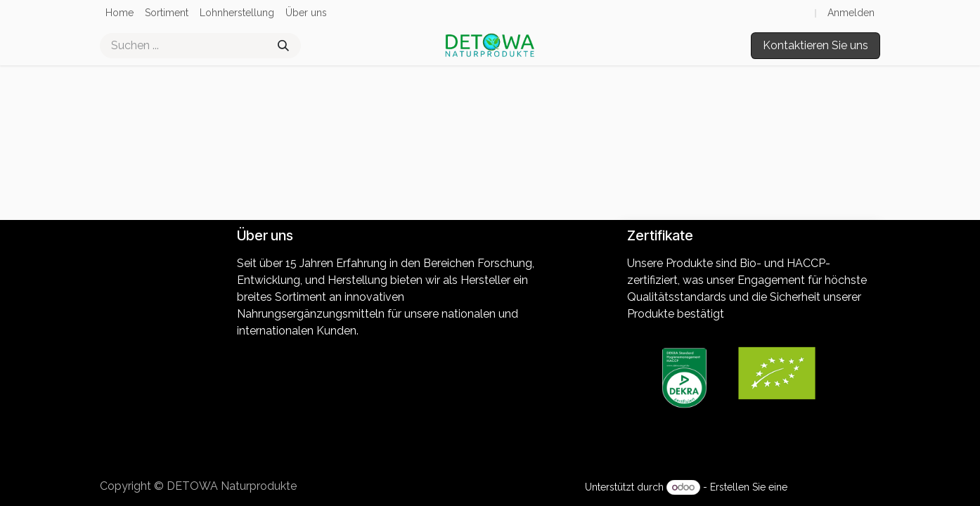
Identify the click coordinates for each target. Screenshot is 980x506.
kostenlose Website (835, 487)
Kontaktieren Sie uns (815, 45)
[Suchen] (283, 46)
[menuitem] (120, 13)
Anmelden (851, 13)
